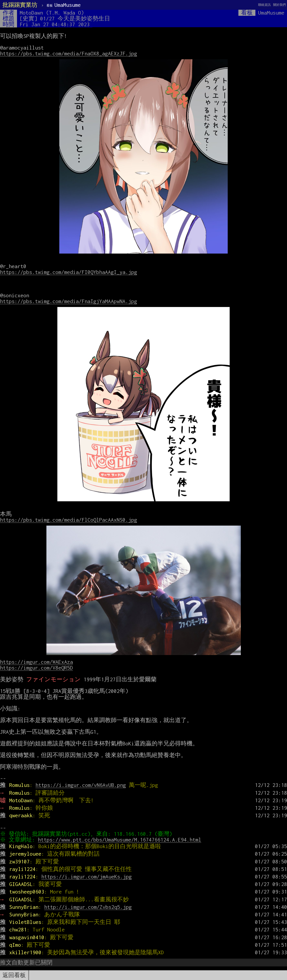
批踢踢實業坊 (20, 5)
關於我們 (279, 5)
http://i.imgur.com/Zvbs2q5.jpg (88, 907)
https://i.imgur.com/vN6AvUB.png (81, 785)
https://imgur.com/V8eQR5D (36, 668)
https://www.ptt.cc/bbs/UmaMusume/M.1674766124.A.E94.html (121, 840)
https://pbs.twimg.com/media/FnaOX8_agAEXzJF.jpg (69, 53)
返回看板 (14, 975)
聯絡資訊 (264, 5)
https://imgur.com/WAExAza (36, 662)
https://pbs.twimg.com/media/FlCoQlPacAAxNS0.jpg (69, 520)
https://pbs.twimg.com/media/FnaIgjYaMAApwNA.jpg (69, 301)
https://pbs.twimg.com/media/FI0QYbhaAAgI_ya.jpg (69, 272)
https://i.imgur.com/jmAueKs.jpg (87, 877)
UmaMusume (64, 5)
